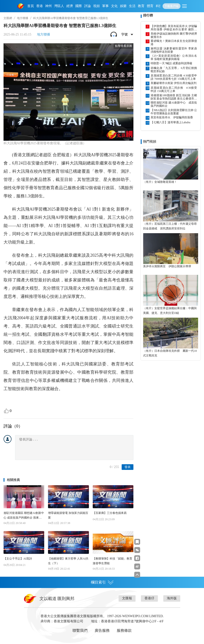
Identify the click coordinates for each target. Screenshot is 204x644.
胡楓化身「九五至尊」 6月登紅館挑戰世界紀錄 (174, 70)
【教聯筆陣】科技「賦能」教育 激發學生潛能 (112, 561)
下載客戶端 (172, 6)
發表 (128, 467)
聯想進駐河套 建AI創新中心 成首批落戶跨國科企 (174, 104)
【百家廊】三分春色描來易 (110, 513)
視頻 (96, 6)
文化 (114, 6)
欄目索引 (102, 582)
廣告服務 (102, 630)
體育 (150, 6)
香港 (40, 6)
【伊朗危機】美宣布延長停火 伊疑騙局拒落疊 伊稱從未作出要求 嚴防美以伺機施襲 (174, 28)
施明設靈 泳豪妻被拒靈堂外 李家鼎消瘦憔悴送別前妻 (174, 50)
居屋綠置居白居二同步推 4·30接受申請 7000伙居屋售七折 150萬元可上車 (174, 77)
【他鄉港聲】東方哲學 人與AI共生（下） (68, 561)
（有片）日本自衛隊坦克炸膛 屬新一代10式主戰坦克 (170, 353)
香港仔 (149, 598)
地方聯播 (23, 18)
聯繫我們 (80, 630)
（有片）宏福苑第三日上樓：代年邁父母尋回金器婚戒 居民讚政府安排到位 (170, 226)
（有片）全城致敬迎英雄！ (160, 182)
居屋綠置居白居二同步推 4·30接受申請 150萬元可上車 (174, 89)
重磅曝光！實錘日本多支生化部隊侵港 (174, 43)
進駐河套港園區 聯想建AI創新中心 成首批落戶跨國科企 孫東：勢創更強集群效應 (24, 516)
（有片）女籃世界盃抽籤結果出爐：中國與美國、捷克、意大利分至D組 (170, 311)
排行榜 (148, 15)
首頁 (31, 6)
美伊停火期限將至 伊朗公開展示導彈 (167, 266)
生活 (132, 6)
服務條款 (124, 630)
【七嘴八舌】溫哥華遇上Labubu (170, 122)
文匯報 (127, 598)
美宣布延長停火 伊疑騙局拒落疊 (172, 117)
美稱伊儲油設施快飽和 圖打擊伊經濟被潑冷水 (174, 35)
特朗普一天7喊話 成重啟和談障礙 (171, 63)
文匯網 (8, 18)
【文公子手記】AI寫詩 (18, 559)
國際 (79, 6)
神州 (48, 6)
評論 (88, 6)
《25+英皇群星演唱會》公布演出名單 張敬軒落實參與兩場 (174, 57)
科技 (159, 6)
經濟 (70, 6)
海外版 (172, 598)
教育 (141, 6)
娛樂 (123, 6)
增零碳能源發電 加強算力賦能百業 (68, 515)
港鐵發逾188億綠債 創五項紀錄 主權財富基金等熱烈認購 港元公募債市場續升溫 (174, 97)
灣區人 (59, 6)
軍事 (105, 6)
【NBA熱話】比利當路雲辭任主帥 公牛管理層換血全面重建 (174, 112)
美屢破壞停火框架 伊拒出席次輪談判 (174, 83)
